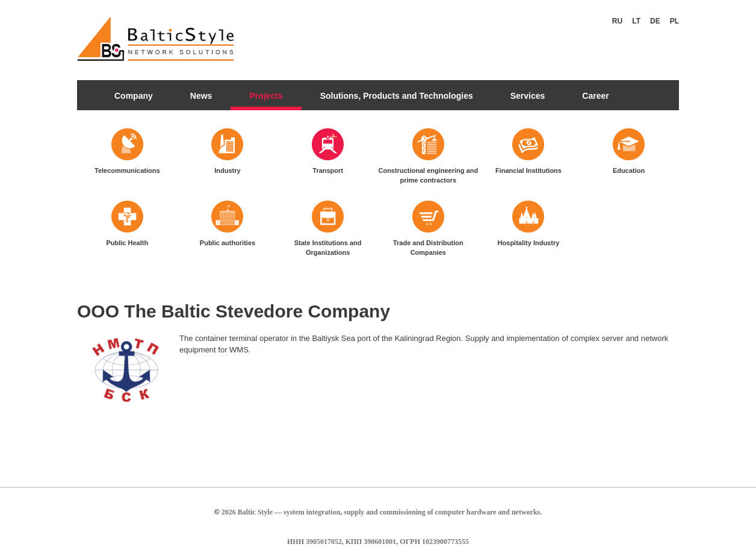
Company (134, 96)
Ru (617, 21)
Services (528, 96)
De (655, 21)
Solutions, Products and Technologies (397, 96)
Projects (266, 96)
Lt (636, 21)
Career (595, 96)
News (201, 96)
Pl (674, 21)
